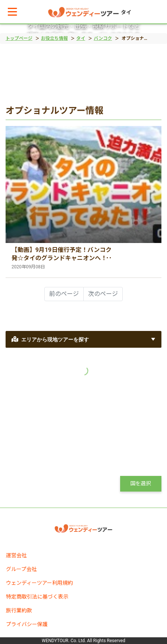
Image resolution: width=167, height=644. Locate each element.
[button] (12, 12)
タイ (81, 38)
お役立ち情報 (54, 38)
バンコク (103, 38)
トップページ (19, 38)
